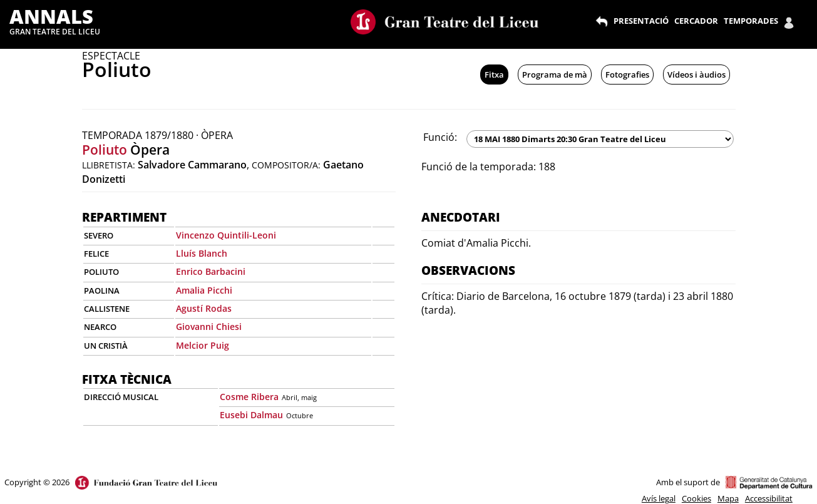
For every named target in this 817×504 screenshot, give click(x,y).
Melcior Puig (203, 345)
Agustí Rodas (204, 308)
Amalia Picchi (204, 290)
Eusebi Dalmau (251, 415)
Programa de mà (555, 75)
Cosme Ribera (249, 397)
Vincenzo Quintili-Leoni (226, 235)
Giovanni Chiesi (209, 327)
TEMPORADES (751, 21)
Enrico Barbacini (211, 271)
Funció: (440, 137)
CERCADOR (696, 21)
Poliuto (105, 150)
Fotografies (627, 75)
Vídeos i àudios (696, 75)
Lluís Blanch (202, 253)
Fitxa (494, 75)
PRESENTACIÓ (641, 21)
